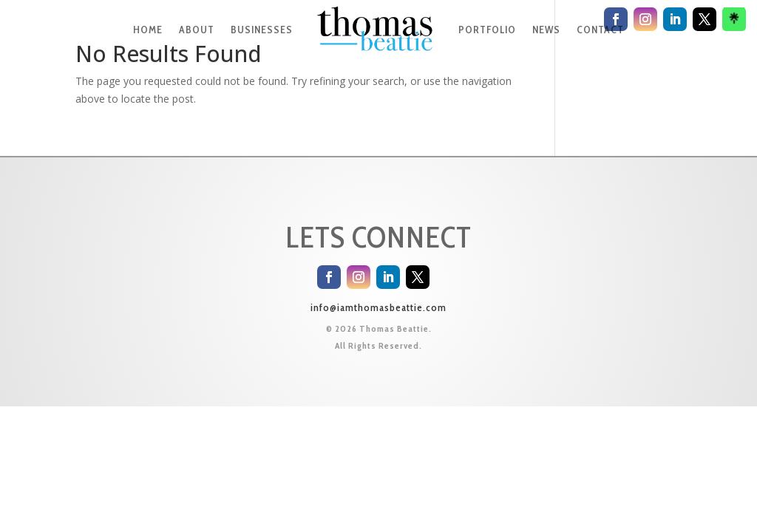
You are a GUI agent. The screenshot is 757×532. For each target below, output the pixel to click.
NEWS (546, 30)
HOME (148, 30)
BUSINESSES (262, 30)
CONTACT (600, 30)
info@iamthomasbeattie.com (378, 307)
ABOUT (197, 30)
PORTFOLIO (487, 30)
